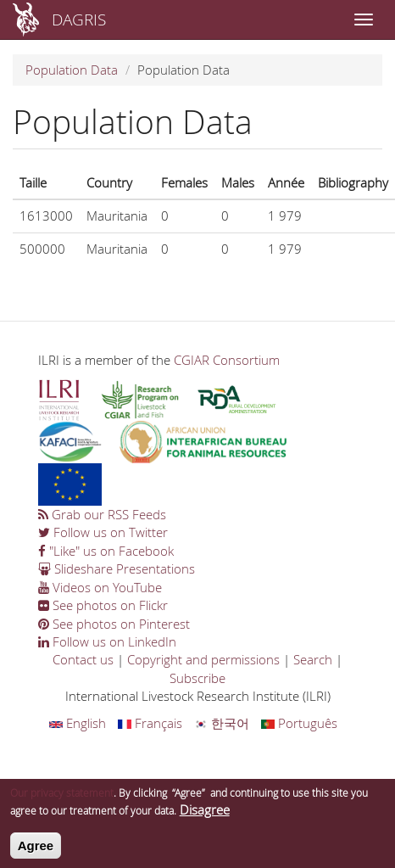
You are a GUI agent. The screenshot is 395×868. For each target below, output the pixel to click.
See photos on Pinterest (114, 624)
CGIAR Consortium (227, 360)
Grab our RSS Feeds (102, 514)
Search (313, 659)
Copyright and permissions (203, 659)
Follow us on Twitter (103, 532)
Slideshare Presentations (117, 568)
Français (150, 723)
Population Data (72, 70)
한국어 (222, 723)
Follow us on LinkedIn (107, 641)
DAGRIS (79, 19)
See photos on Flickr (103, 605)
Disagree (205, 815)
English (78, 723)
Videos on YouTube (100, 587)
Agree (36, 851)
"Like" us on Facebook (106, 551)
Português (299, 723)
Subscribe (197, 678)
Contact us (83, 659)
